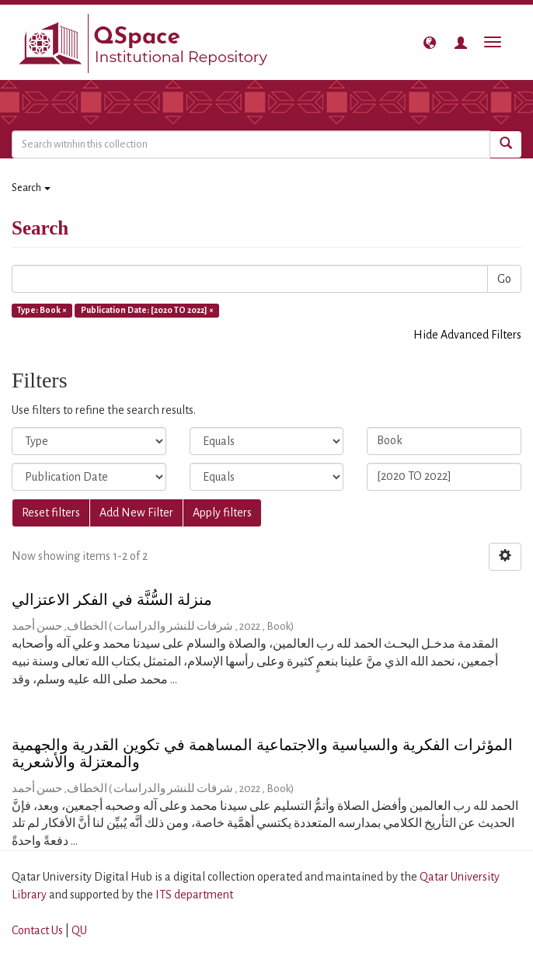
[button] (430, 43)
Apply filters (222, 513)
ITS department (194, 895)
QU (79, 930)
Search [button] (31, 188)
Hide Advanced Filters (467, 335)
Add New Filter (136, 513)
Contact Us (37, 930)
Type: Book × (42, 310)
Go (504, 279)
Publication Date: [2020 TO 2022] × (147, 310)
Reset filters (51, 513)
